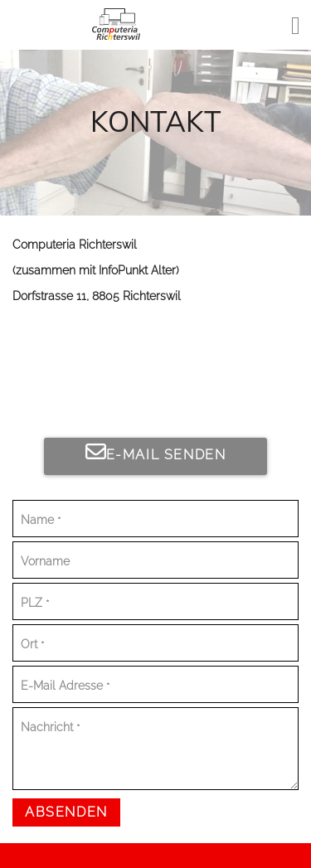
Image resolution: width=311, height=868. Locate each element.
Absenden (66, 812)
